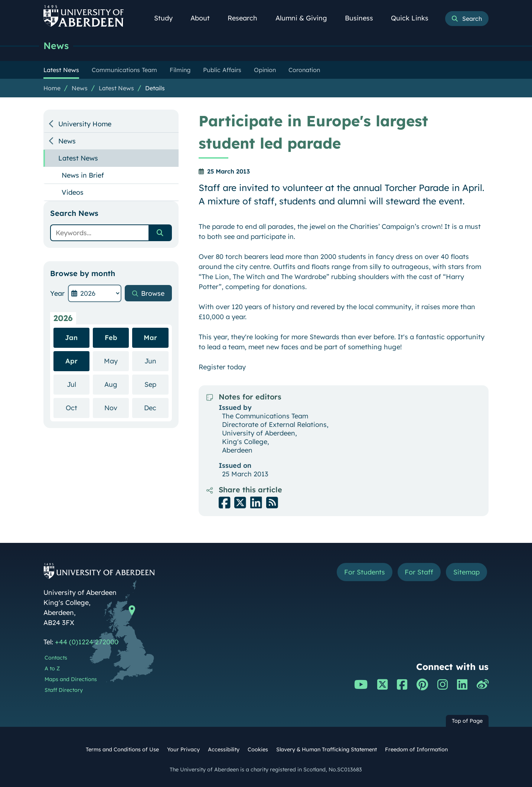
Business (363, 18)
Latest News (116, 88)
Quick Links (414, 18)
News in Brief (83, 175)
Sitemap (466, 572)
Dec (156, 407)
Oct (78, 407)
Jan (71, 338)
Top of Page (467, 721)
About (204, 18)
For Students (364, 572)
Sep (156, 384)
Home (52, 88)
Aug (117, 384)
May (116, 361)
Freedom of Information (416, 749)
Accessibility (224, 749)
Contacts (56, 658)
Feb (111, 338)
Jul (78, 384)
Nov (117, 407)
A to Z (52, 668)
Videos (73, 192)
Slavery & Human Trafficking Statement (327, 749)
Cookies (258, 749)
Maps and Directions (71, 679)
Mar (150, 338)
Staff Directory (64, 690)
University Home (85, 124)
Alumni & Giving (305, 18)
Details (155, 88)
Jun (156, 361)
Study (167, 18)
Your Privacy (183, 749)
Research (247, 18)
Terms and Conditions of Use (122, 749)
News (56, 46)
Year (57, 293)
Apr (71, 361)
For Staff (419, 572)
